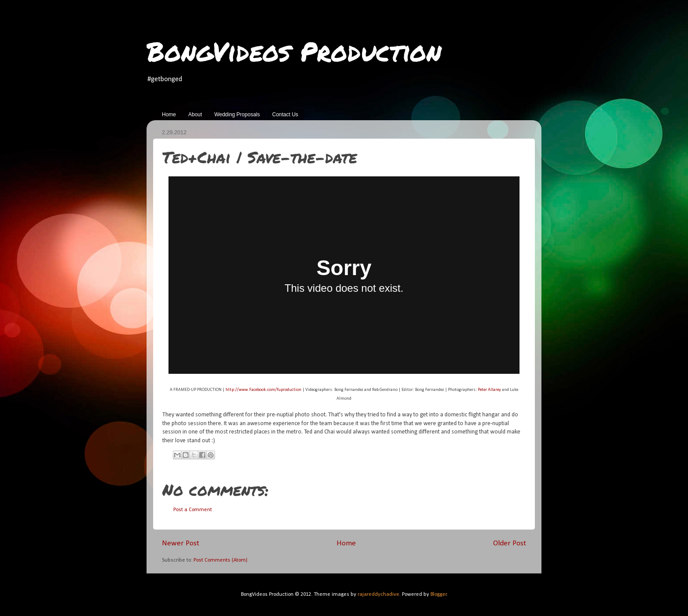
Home (169, 115)
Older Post (510, 543)
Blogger (439, 595)
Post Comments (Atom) (220, 560)
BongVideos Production (294, 51)
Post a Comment (193, 510)
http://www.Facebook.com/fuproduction (263, 390)
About (195, 115)
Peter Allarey (489, 390)
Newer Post (181, 543)
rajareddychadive (378, 595)
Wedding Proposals (237, 115)
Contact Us (285, 115)
